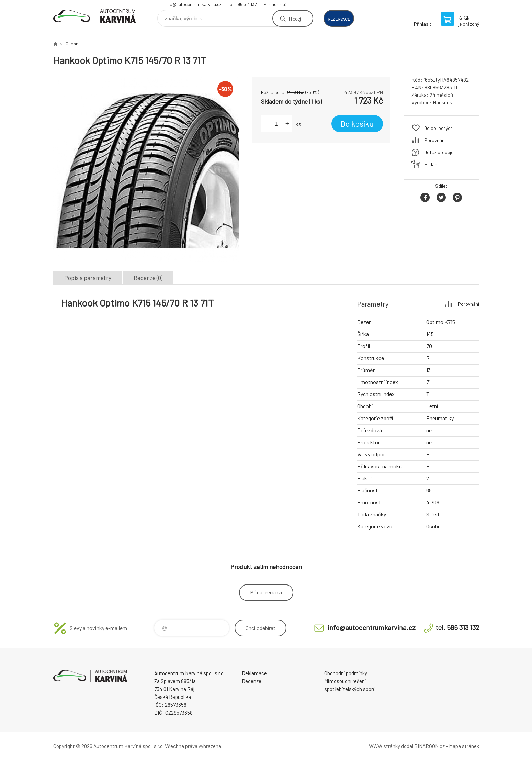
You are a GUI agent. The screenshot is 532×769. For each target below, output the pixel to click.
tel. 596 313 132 (243, 4)
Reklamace (254, 673)
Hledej (295, 18)
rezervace (339, 19)
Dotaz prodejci (439, 152)
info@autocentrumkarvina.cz (193, 4)
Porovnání (435, 140)
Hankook (442, 102)
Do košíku (357, 124)
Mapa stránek (464, 746)
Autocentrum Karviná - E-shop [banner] (94, 16)
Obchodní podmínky (346, 673)
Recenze (252, 681)
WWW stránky (384, 746)
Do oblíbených (438, 128)
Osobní (72, 44)
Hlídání (431, 164)
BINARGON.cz (429, 746)
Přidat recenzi (266, 592)
